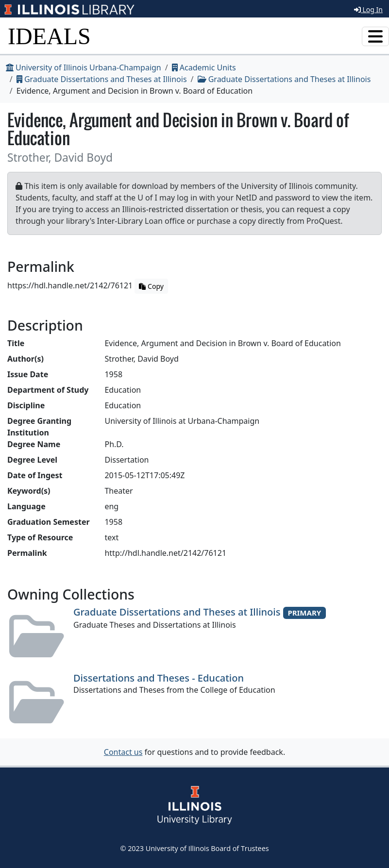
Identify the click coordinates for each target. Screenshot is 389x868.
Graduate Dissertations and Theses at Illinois (102, 79)
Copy (151, 286)
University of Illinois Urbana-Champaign (84, 67)
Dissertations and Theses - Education (159, 678)
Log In (368, 9)
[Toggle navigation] (375, 36)
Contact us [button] (123, 752)
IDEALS (49, 36)
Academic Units (204, 67)
